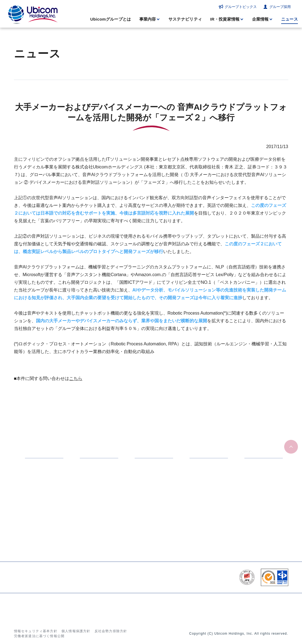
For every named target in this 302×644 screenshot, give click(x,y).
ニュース (290, 19)
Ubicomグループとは (111, 19)
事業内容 (148, 19)
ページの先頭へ (291, 447)
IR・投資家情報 (225, 19)
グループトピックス (241, 7)
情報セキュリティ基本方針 (36, 631)
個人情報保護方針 (76, 631)
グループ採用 (280, 7)
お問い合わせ (242, 608)
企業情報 (260, 19)
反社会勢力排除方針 (111, 631)
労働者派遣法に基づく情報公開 (39, 636)
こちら (76, 378)
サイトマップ (271, 608)
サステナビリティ (185, 19)
